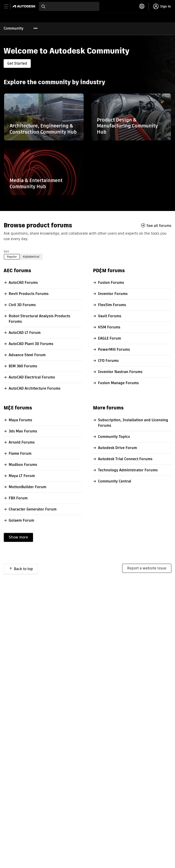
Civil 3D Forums (22, 305)
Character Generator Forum (33, 509)
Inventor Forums (113, 294)
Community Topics (114, 437)
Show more (18, 537)
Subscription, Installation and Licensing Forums (133, 423)
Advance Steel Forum (27, 355)
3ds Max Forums (23, 431)
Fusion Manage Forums (118, 383)
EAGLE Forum (109, 338)
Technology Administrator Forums (128, 470)
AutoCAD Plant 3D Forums (31, 344)
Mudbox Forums (23, 465)
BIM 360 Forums (23, 366)
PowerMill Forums (114, 349)
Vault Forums (110, 316)
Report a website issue (147, 568)
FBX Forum (18, 498)
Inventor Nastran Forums (120, 372)
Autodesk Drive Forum (117, 448)
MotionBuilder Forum (27, 487)
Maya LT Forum (22, 476)
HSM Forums (109, 327)
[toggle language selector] (142, 6)
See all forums (159, 226)
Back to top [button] (23, 569)
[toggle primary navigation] (9, 6)
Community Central (115, 481)
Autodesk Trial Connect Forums (125, 459)
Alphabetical (31, 257)
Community (14, 28)
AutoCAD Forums (23, 283)
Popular (12, 257)
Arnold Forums (22, 442)
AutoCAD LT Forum (25, 333)
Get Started (17, 63)
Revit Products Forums (29, 294)
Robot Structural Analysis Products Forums (39, 319)
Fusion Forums (111, 283)
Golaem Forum (21, 520)
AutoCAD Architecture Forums (35, 388)
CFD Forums (108, 361)
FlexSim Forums (112, 305)
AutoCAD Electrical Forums (32, 377)
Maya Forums (20, 420)
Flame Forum (20, 453)
